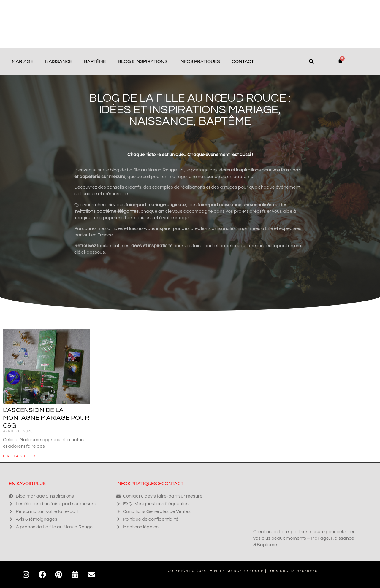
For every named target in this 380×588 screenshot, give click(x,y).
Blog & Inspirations (143, 61)
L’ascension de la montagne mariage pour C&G (46, 418)
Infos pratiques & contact (150, 484)
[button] (311, 61)
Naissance (59, 61)
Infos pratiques (200, 61)
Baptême (95, 61)
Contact (243, 61)
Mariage (23, 61)
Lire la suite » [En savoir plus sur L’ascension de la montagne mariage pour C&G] (19, 456)
